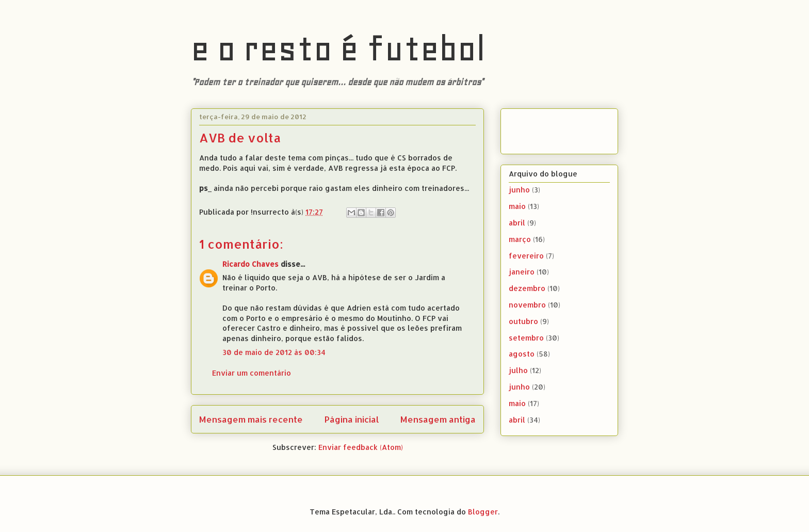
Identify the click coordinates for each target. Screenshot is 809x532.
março (520, 239)
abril (517, 223)
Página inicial (352, 419)
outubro (523, 321)
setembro (526, 338)
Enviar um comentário (252, 373)
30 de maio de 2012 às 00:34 (274, 352)
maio (517, 206)
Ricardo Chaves (250, 264)
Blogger (483, 512)
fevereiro (526, 256)
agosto (522, 354)
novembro (527, 305)
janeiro (522, 272)
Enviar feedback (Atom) (361, 447)
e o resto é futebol (338, 49)
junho (519, 190)
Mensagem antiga (438, 419)
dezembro (527, 288)
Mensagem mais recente (251, 419)
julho (518, 370)
